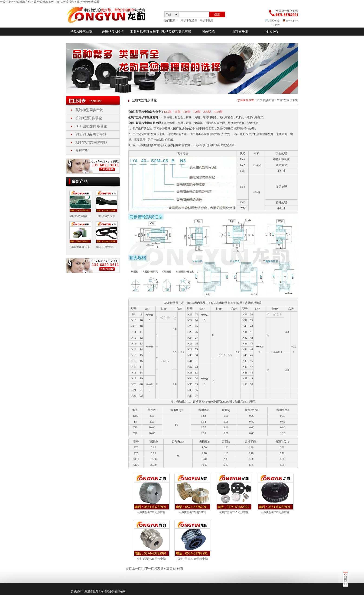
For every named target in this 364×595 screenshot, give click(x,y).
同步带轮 (208, 32)
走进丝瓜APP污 (113, 32)
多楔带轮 (82, 151)
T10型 (187, 112)
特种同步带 (240, 32)
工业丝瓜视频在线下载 (145, 36)
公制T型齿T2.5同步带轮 (234, 512)
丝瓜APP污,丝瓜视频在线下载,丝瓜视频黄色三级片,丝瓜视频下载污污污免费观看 (50, 2)
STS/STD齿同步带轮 (91, 134)
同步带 (110, 592)
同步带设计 (207, 20)
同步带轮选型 (189, 20)
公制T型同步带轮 (89, 118)
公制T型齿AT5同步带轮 (151, 559)
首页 (260, 100)
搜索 (217, 14)
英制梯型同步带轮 (89, 110)
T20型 (197, 112)
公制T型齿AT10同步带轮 (193, 559)
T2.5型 (168, 112)
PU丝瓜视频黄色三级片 (176, 36)
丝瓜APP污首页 (81, 32)
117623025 (291, 21)
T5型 (177, 112)
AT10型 (218, 112)
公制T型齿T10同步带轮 (275, 512)
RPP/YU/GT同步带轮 (91, 142)
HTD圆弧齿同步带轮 (91, 126)
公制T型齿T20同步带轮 (151, 512)
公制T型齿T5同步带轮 (193, 512)
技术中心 (272, 32)
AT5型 (207, 112)
